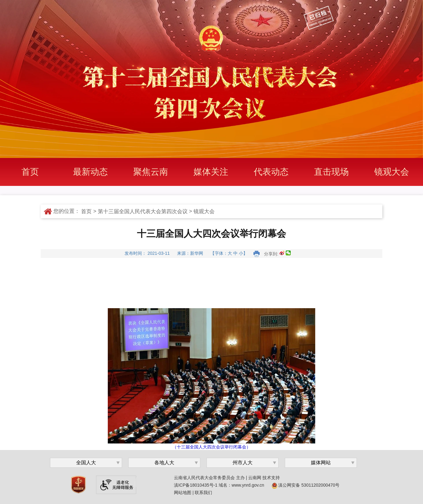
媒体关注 (211, 172)
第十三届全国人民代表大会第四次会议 (143, 211)
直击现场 (331, 172)
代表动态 (271, 172)
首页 (30, 172)
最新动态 (90, 172)
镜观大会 (392, 172)
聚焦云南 (151, 172)
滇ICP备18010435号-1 (196, 485)
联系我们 (203, 493)
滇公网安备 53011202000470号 (306, 485)
